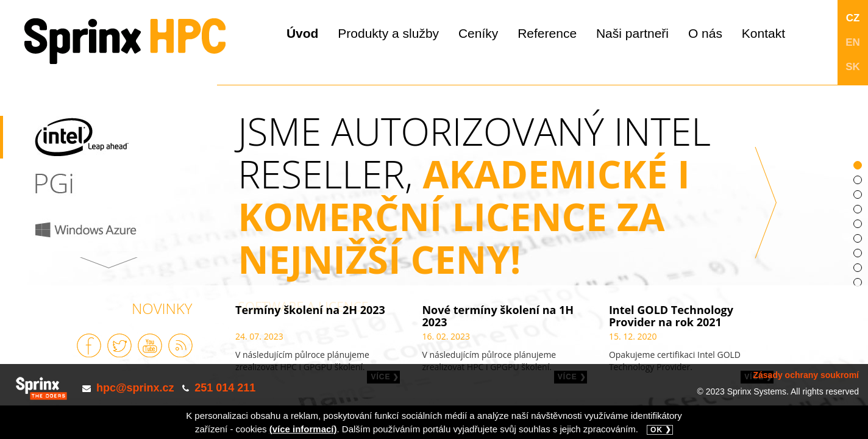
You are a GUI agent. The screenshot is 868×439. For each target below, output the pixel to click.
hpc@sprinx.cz (135, 388)
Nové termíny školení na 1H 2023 (498, 316)
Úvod (303, 33)
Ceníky (478, 33)
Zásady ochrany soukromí (806, 375)
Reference (547, 33)
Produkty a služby (388, 33)
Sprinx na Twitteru (119, 345)
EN (853, 42)
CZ (853, 18)
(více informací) (303, 429)
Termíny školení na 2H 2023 (310, 310)
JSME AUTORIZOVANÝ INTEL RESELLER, (497, 219)
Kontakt (763, 33)
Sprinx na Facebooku (89, 345)
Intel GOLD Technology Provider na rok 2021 (671, 316)
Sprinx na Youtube (150, 345)
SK (853, 67)
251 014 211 (225, 388)
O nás (705, 33)
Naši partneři (632, 33)
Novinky (162, 308)
